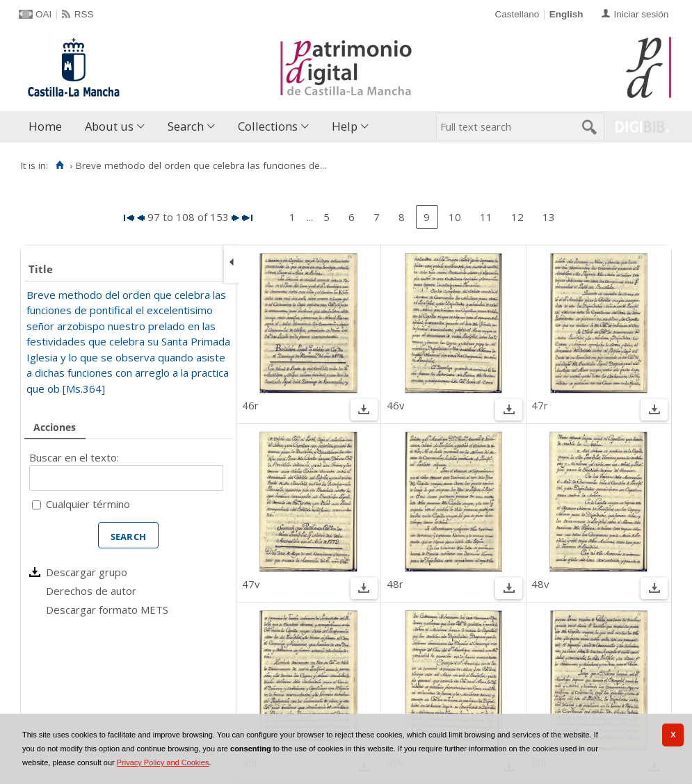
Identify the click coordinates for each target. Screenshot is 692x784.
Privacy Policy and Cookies (163, 762)
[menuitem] (48, 127)
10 (455, 217)
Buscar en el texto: (74, 457)
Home (45, 126)
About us (109, 126)
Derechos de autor (91, 591)
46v (396, 405)
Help (345, 126)
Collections (268, 126)
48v (540, 584)
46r (250, 405)
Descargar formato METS (107, 610)
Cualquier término (88, 504)
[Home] (59, 165)
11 (486, 217)
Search (186, 126)
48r (395, 584)
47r (540, 405)
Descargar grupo (87, 572)
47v (251, 584)
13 (549, 217)
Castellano (517, 14)
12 (517, 217)
